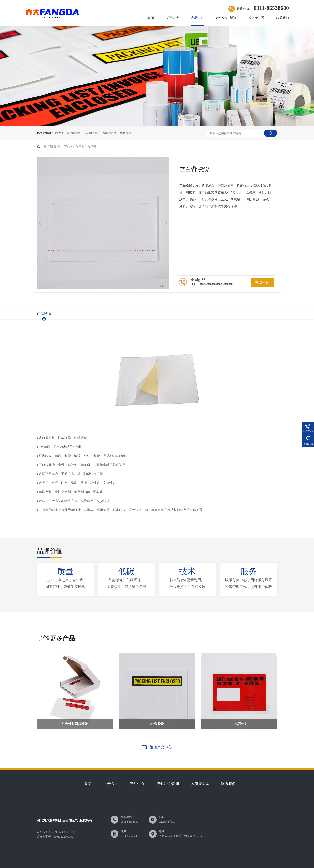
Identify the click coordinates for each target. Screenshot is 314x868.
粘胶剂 (59, 133)
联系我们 (283, 18)
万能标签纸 (109, 133)
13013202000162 (63, 837)
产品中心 (197, 18)
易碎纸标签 (92, 133)
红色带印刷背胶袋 (75, 724)
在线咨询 (262, 282)
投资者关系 (256, 18)
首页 (151, 18)
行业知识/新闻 (226, 18)
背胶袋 (92, 146)
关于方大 (173, 18)
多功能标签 (74, 133)
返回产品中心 (161, 747)
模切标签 (126, 133)
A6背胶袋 (157, 724)
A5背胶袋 (239, 724)
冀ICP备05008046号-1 (61, 832)
